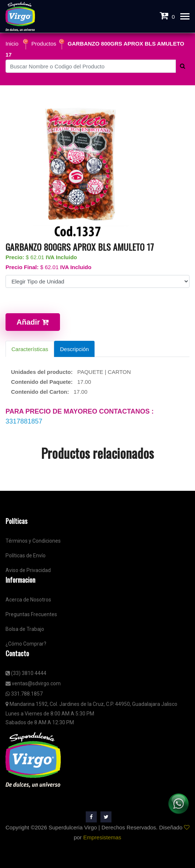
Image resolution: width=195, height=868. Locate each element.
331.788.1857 (24, 694)
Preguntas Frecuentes (31, 614)
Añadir (33, 322)
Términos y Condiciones (33, 541)
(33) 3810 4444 (26, 673)
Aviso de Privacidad (28, 570)
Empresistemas (102, 837)
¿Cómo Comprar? (26, 644)
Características (30, 349)
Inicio (12, 44)
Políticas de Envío (26, 556)
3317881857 (24, 421)
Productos (44, 44)
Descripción (74, 349)
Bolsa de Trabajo (25, 629)
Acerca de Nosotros (28, 600)
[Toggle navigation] (185, 17)
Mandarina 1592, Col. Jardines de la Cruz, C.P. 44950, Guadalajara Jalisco (91, 704)
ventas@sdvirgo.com (33, 683)
